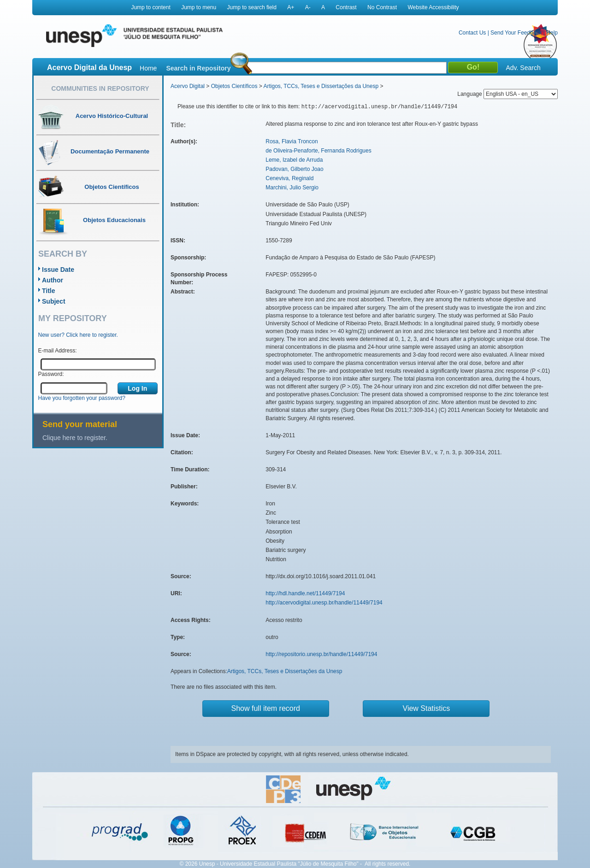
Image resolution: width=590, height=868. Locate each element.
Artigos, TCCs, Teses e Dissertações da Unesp (321, 86)
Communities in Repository (100, 88)
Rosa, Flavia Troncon (292, 141)
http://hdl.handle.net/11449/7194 (305, 593)
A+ (291, 7)
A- (308, 7)
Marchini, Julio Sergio (292, 188)
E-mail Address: (58, 351)
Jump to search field (252, 7)
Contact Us (472, 33)
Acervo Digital (188, 86)
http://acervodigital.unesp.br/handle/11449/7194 (324, 603)
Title (49, 291)
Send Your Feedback (516, 33)
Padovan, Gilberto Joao (294, 169)
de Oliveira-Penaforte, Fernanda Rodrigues (318, 151)
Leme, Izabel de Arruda (294, 160)
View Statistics (427, 708)
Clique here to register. (75, 438)
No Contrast (382, 7)
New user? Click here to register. (78, 335)
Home (148, 68)
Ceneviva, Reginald (289, 178)
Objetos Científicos (234, 86)
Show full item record (266, 708)
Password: (51, 374)
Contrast (346, 7)
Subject (54, 301)
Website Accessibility (433, 7)
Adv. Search (523, 68)
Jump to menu (199, 7)
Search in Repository (198, 68)
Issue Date (58, 270)
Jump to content (150, 7)
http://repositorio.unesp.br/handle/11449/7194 (321, 654)
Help (552, 33)
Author (53, 280)
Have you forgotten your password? (82, 398)
